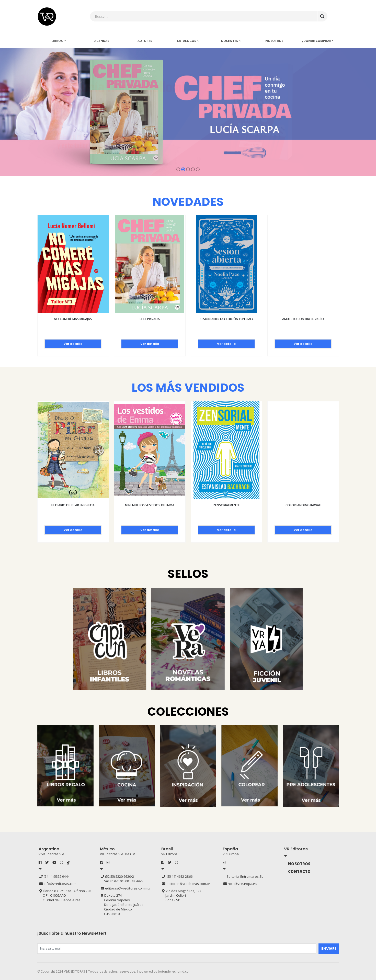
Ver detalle (73, 344)
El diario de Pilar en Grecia (73, 505)
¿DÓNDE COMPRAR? (317, 41)
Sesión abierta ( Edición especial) (226, 319)
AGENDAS (102, 41)
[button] (178, 169)
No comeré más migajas (73, 319)
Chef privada (150, 319)
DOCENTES (230, 41)
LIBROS (57, 41)
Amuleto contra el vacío (303, 319)
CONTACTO (299, 871)
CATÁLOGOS (186, 41)
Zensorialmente (226, 505)
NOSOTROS (274, 41)
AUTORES (145, 41)
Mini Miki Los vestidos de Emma (150, 505)
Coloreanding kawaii (303, 505)
